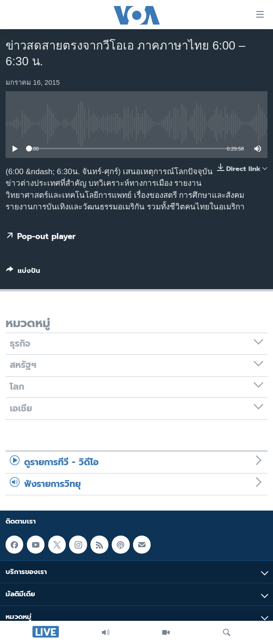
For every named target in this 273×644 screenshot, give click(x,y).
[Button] (23, 272)
